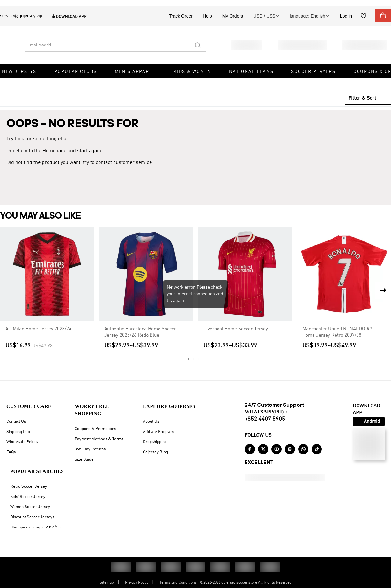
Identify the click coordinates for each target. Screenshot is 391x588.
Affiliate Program (158, 442)
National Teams (251, 82)
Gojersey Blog (155, 463)
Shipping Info (18, 442)
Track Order (181, 26)
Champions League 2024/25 (35, 538)
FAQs (11, 463)
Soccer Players (313, 82)
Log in (346, 26)
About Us (151, 432)
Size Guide (84, 470)
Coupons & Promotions (95, 439)
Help (207, 26)
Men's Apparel (135, 82)
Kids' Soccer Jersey (28, 507)
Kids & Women (192, 82)
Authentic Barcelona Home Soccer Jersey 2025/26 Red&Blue (140, 343)
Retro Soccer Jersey (29, 497)
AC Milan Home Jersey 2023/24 (38, 340)
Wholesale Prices (22, 452)
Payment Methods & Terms (99, 450)
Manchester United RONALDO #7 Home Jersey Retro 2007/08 (337, 343)
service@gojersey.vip (21, 26)
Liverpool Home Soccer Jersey (236, 340)
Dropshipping (155, 452)
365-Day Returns (90, 460)
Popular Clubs (75, 82)
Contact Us (16, 432)
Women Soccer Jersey (30, 517)
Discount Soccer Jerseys (32, 528)
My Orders (233, 26)
